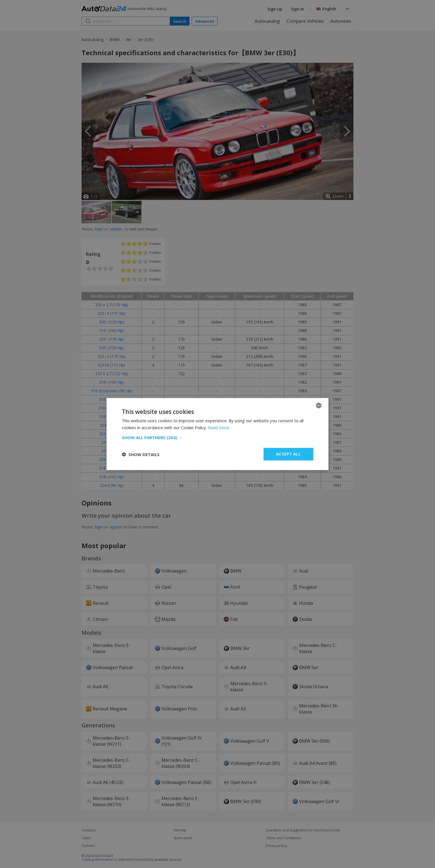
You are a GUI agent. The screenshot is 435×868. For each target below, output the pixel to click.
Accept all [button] (288, 454)
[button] (217, 437)
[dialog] (217, 434)
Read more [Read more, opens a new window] (218, 427)
